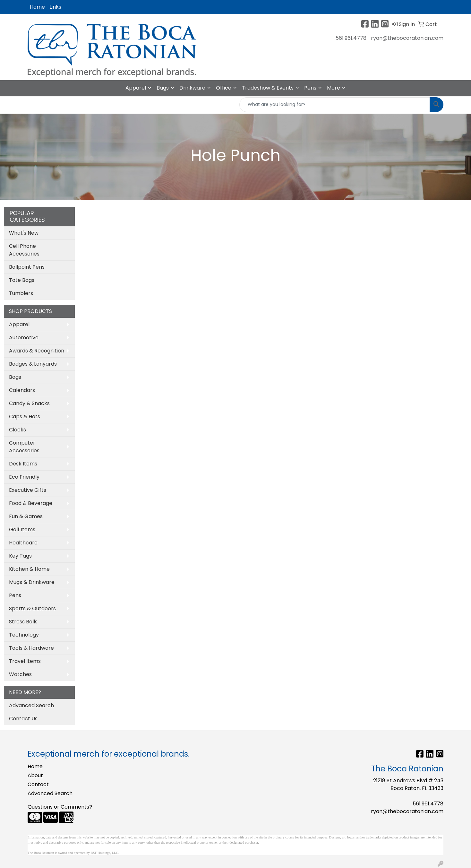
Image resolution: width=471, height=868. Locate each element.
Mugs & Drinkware (32, 582)
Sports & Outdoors (32, 608)
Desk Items (23, 464)
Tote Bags (22, 280)
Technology (24, 635)
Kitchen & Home (29, 569)
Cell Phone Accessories (24, 250)
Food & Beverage (31, 503)
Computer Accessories (24, 447)
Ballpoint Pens (27, 267)
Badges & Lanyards (33, 364)
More (334, 88)
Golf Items (22, 529)
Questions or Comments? (60, 807)
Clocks (17, 430)
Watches (20, 674)
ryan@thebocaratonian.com (407, 38)
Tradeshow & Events (268, 88)
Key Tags (20, 556)
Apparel (136, 88)
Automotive (24, 338)
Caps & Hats (25, 417)
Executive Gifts (28, 490)
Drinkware (192, 88)
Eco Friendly (24, 477)
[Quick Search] (335, 105)
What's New (24, 233)
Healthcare (23, 543)
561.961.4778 (351, 38)
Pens (310, 88)
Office (224, 88)
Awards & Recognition (37, 351)
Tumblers (21, 293)
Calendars (22, 390)
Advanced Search (31, 705)
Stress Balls (23, 622)
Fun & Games (26, 516)
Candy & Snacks (29, 403)
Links (55, 7)
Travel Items (25, 661)
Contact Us (23, 719)
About (35, 775)
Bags (163, 88)
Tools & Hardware (31, 648)
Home (37, 7)
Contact (38, 784)
